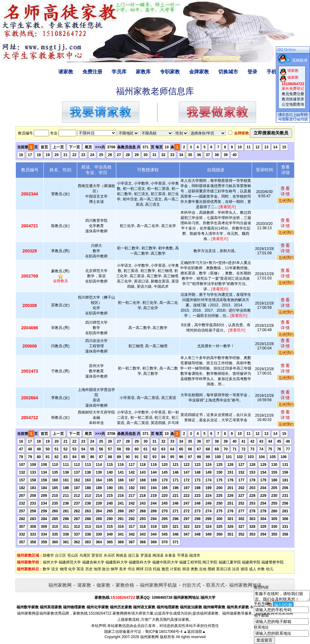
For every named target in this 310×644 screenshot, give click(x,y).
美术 (123, 569)
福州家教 (47, 613)
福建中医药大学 (165, 562)
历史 (89, 569)
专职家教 (170, 72)
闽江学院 (210, 562)
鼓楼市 (48, 555)
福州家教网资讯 (245, 585)
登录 (252, 72)
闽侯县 (122, 555)
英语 (80, 569)
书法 (131, 569)
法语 (236, 569)
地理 (97, 569)
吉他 (203, 569)
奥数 (194, 569)
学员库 (119, 72)
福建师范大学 (70, 562)
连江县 (134, 555)
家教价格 (125, 585)
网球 (140, 569)
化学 (72, 569)
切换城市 (228, 72)
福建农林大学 (93, 562)
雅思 (165, 569)
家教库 (143, 72)
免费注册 (92, 72)
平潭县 (183, 555)
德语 (244, 569)
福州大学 (50, 562)
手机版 (274, 72)
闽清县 (158, 555)
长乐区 (109, 555)
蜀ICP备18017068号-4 (164, 632)
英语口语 (224, 569)
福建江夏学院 (230, 562)
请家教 (66, 72)
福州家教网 (60, 585)
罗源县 (146, 555)
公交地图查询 (293, 104)
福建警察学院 (272, 562)
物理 (64, 569)
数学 (46, 569)
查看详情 (286, 191)
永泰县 (170, 555)
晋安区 (97, 555)
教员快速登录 (293, 99)
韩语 (186, 569)
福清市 (195, 555)
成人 (253, 569)
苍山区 (73, 555)
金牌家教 (199, 72)
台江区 (60, 555)
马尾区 (85, 555)
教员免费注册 (293, 94)
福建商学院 (251, 562)
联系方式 (215, 585)
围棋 (211, 569)
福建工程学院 (190, 562)
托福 (157, 569)
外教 (261, 569)
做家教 (103, 585)
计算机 (175, 569)
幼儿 (270, 569)
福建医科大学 (117, 562)
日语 (148, 569)
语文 (55, 569)
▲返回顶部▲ (195, 632)
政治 (106, 569)
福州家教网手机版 (158, 585)
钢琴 (114, 569)
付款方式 (192, 585)
